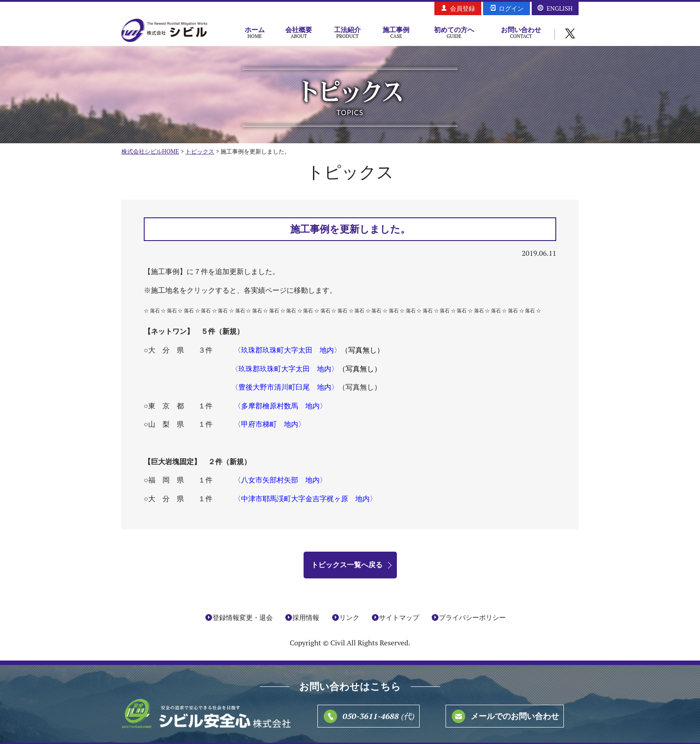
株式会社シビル (164, 31)
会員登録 (462, 8)
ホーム (255, 32)
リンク (349, 617)
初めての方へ (454, 32)
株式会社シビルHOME (150, 151)
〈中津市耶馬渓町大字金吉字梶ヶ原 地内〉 (305, 499)
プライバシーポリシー (472, 617)
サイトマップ (399, 617)
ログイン (511, 8)
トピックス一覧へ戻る (347, 565)
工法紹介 (348, 32)
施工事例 (396, 32)
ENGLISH (559, 8)
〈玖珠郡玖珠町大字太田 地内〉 (287, 350)
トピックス (200, 151)
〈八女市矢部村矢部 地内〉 (280, 480)
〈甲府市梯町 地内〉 (270, 424)
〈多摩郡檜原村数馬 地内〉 (280, 406)
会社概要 (299, 32)
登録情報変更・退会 (243, 617)
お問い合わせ (521, 32)
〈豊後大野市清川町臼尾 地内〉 (285, 387)
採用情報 (306, 617)
